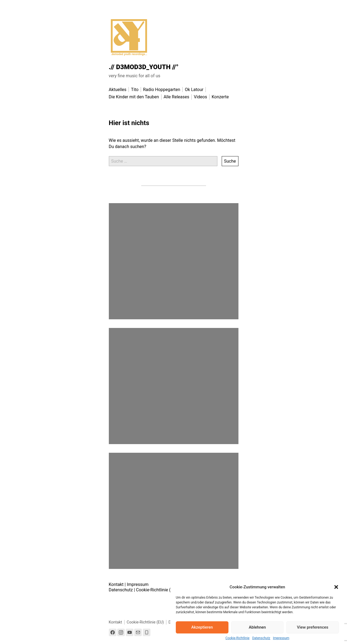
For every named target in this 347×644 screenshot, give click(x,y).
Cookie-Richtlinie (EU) (157, 590)
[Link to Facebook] (113, 632)
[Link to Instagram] (121, 632)
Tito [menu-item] (135, 90)
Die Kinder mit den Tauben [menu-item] (134, 97)
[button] (336, 587)
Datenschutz (261, 638)
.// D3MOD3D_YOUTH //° (144, 67)
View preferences (313, 627)
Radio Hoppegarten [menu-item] (162, 90)
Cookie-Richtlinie (237, 638)
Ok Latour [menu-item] (194, 90)
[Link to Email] (138, 632)
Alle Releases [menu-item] (176, 97)
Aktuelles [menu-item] (118, 90)
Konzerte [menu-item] (220, 97)
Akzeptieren (202, 627)
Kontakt (116, 584)
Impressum (281, 638)
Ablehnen (257, 627)
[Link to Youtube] (130, 632)
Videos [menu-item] (201, 97)
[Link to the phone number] (147, 632)
